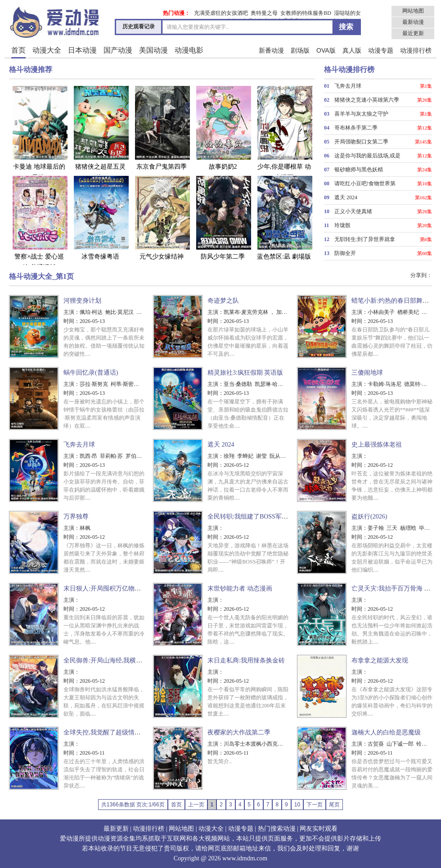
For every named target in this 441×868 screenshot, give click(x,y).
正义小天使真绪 (353, 211)
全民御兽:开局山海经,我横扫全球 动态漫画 (123, 660)
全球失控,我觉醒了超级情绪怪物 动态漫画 (122, 732)
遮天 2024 (346, 197)
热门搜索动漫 (277, 829)
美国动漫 (153, 50)
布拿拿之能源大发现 (380, 660)
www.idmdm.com (245, 858)
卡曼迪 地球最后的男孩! (39, 133)
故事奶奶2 (223, 128)
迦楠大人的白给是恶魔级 (386, 732)
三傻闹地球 (367, 373)
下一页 (315, 805)
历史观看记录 (139, 27)
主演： (72, 312)
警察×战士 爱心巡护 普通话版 (39, 223)
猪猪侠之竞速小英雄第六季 (367, 100)
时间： (72, 321)
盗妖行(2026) (369, 517)
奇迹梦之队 (223, 301)
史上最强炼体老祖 (377, 445)
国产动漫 (118, 50)
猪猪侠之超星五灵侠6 (100, 133)
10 (297, 805)
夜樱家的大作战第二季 (239, 732)
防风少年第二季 (223, 217)
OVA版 (326, 50)
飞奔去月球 (348, 86)
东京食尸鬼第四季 (162, 128)
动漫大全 (47, 50)
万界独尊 (76, 517)
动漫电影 (189, 50)
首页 (18, 50)
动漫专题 (381, 50)
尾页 (334, 805)
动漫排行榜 (416, 50)
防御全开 (345, 253)
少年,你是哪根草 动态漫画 (284, 133)
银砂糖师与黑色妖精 (359, 170)
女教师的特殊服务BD (306, 13)
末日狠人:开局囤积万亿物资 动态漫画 (115, 588)
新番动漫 (271, 50)
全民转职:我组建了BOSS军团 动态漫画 (261, 517)
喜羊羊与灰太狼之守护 (361, 114)
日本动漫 (82, 50)
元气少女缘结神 (162, 217)
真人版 (352, 50)
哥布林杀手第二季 (356, 128)
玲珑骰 (342, 225)
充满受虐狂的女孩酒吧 (221, 13)
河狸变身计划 (82, 301)
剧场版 (300, 50)
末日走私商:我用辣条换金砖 (246, 660)
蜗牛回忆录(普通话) (91, 373)
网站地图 (413, 11)
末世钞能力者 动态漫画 (240, 588)
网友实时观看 (319, 829)
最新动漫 (413, 22)
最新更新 (116, 829)
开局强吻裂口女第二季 (361, 142)
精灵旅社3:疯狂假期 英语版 (245, 373)
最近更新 (413, 33)
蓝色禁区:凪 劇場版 (284, 217)
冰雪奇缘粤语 (100, 217)
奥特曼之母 (264, 13)
